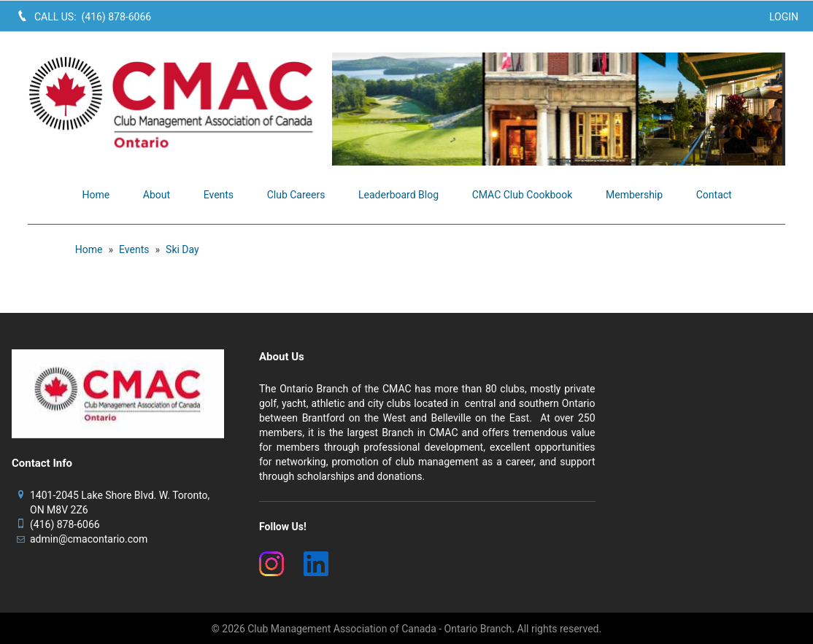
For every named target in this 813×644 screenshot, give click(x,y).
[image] (559, 109)
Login (784, 17)
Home (89, 249)
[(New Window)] (273, 564)
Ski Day (182, 249)
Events (134, 249)
